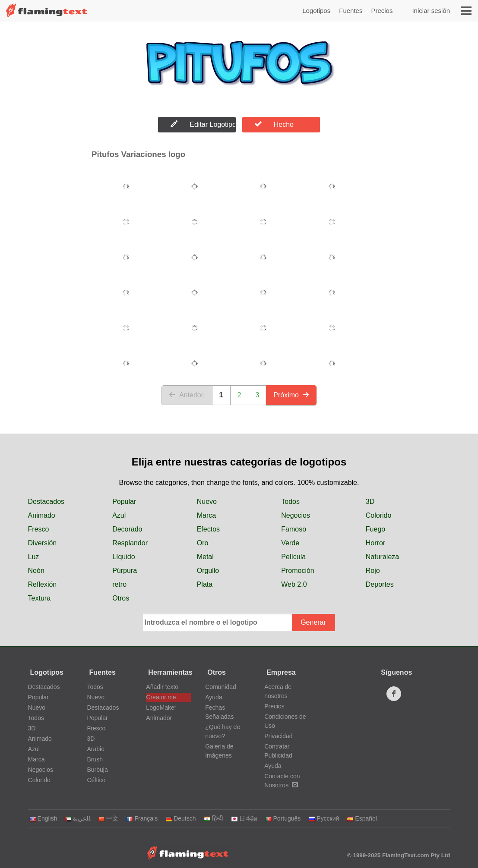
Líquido (124, 557)
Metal (205, 557)
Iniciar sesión (431, 11)
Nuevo (207, 502)
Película (293, 557)
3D (370, 502)
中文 (108, 818)
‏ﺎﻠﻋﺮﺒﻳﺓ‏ (78, 818)
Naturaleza (382, 557)
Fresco (39, 529)
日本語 (244, 818)
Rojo (373, 571)
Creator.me (161, 697)
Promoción (298, 571)
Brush (95, 759)
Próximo (291, 395)
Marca (206, 515)
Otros (121, 598)
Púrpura (125, 571)
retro (119, 584)
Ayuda (214, 697)
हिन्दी (214, 818)
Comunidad (221, 687)
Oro (203, 543)
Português (283, 818)
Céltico (96, 780)
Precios (382, 11)
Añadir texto (162, 687)
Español (362, 818)
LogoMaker (161, 708)
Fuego (375, 529)
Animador (159, 718)
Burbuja (97, 770)
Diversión (43, 543)
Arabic (95, 749)
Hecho (274, 124)
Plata (205, 584)
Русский (324, 818)
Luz (34, 557)
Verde (290, 543)
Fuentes (351, 11)
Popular (124, 502)
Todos (290, 502)
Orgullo (208, 571)
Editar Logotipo (203, 124)
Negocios (296, 515)
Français (142, 818)
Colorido (379, 515)
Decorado (127, 529)
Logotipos (316, 11)
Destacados (46, 502)
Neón (36, 571)
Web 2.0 (294, 584)
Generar (313, 622)
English (43, 818)
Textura (39, 598)
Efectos (208, 529)
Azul (119, 515)
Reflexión (43, 584)
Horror (375, 543)
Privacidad (278, 736)
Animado (42, 515)
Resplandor (130, 543)
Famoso (294, 529)
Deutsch (180, 818)
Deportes (380, 584)
